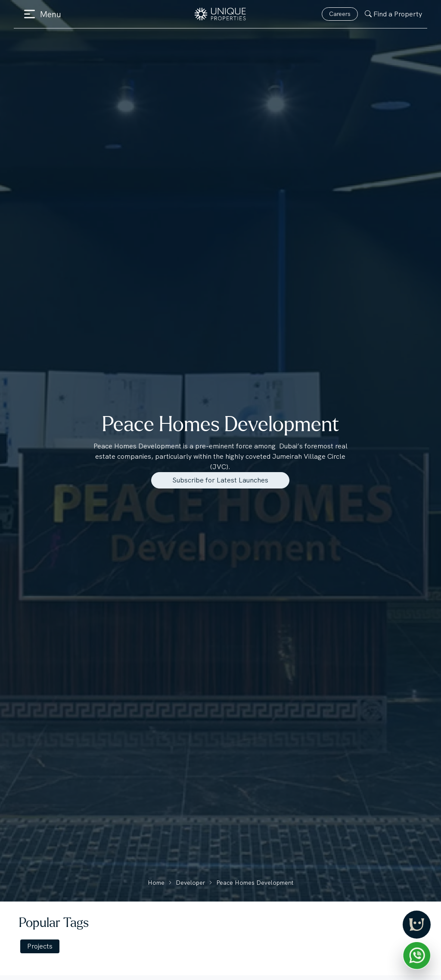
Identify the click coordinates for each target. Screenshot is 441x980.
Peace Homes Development (255, 883)
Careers (340, 14)
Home (156, 883)
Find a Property (393, 14)
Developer (190, 883)
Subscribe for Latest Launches (220, 480)
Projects (40, 946)
